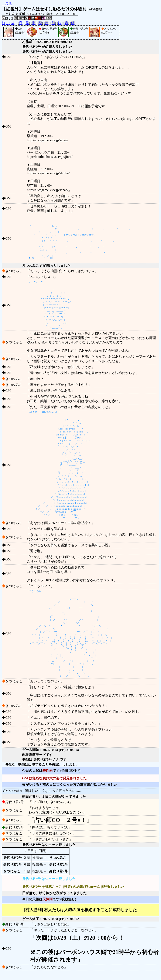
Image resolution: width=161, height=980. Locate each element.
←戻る (7, 4)
